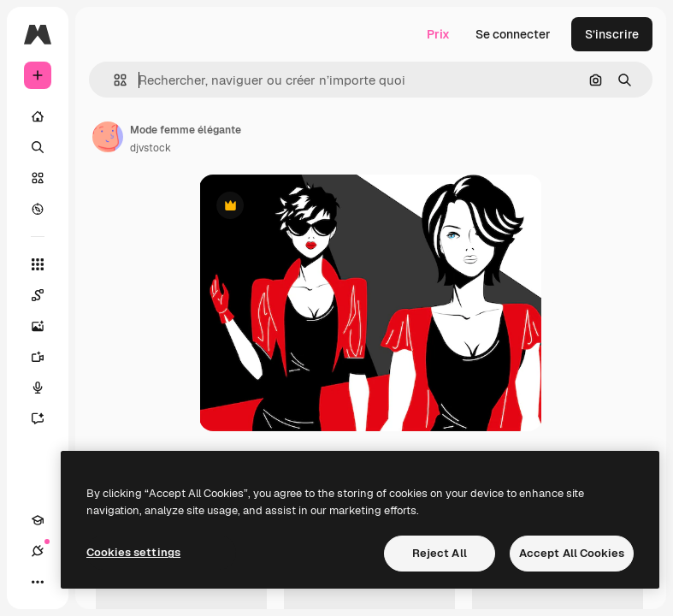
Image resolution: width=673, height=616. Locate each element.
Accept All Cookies (572, 553)
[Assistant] (46, 418)
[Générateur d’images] (46, 326)
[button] (113, 80)
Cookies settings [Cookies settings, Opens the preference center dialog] (133, 552)
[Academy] (38, 520)
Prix (438, 34)
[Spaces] (46, 295)
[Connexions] (38, 551)
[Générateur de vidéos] (46, 357)
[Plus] (38, 582)
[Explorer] (38, 209)
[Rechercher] (38, 147)
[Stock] (38, 178)
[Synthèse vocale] (46, 388)
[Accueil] (38, 116)
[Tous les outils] (38, 264)
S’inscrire (612, 34)
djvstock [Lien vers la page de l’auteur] (151, 148)
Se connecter (513, 34)
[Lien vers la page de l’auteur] (108, 137)
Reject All (440, 553)
